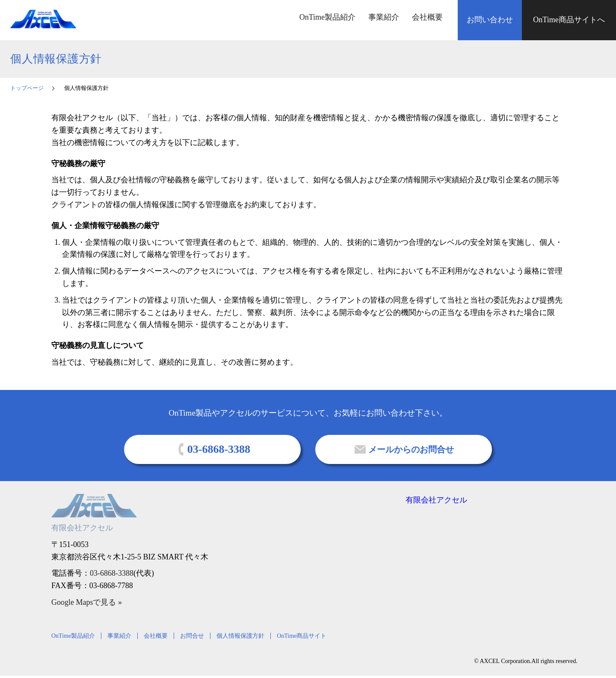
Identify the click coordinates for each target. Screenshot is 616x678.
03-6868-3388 (112, 573)
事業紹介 (384, 17)
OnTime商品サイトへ (569, 20)
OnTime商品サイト (302, 636)
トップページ (27, 88)
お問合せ (192, 636)
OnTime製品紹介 (327, 17)
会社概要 (427, 17)
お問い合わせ (490, 20)
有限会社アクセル (436, 500)
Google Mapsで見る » (87, 602)
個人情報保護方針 (240, 636)
